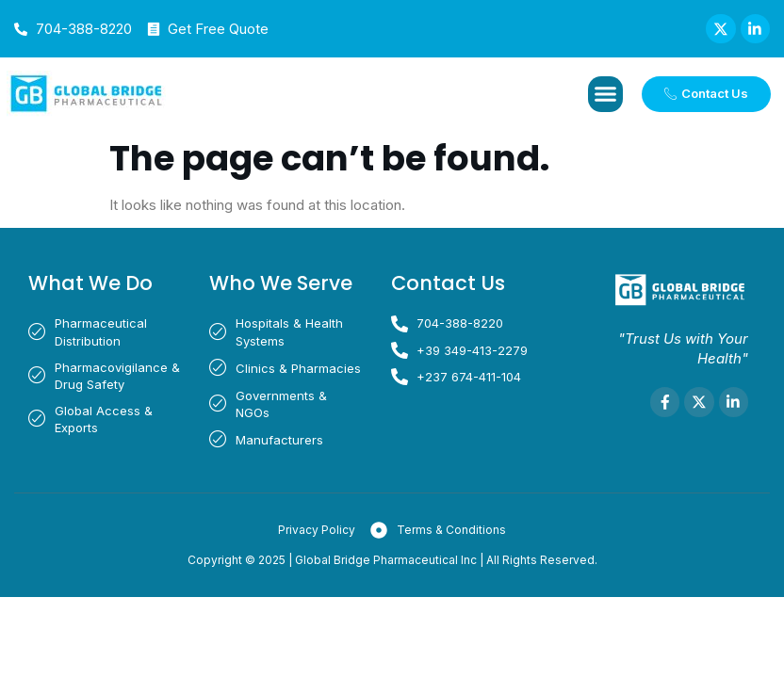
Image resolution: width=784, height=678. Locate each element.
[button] (606, 95)
